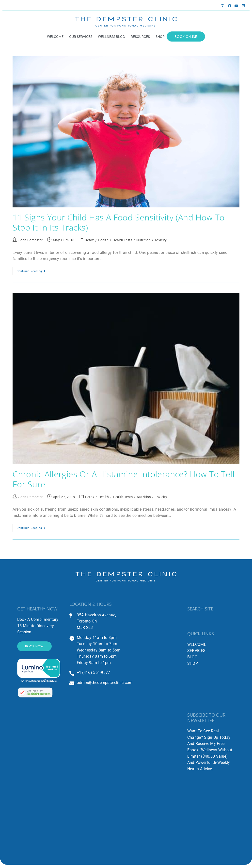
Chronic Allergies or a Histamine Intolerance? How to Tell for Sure (121, 481)
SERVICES (196, 654)
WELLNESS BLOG (111, 37)
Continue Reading (33, 271)
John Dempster (31, 242)
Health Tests (122, 242)
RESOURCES (140, 37)
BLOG (192, 660)
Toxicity (161, 242)
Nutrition (143, 242)
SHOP (160, 37)
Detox (89, 242)
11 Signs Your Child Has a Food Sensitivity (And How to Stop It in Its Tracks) (124, 223)
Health (103, 242)
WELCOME (55, 37)
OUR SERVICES (80, 37)
